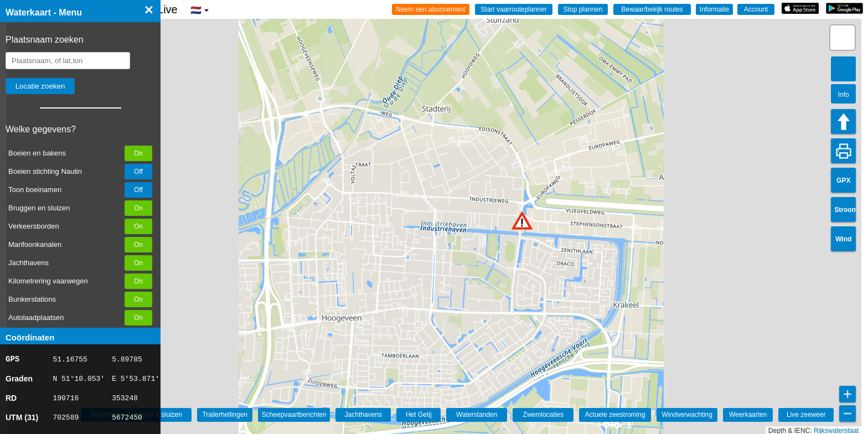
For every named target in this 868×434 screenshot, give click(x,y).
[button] (522, 221)
